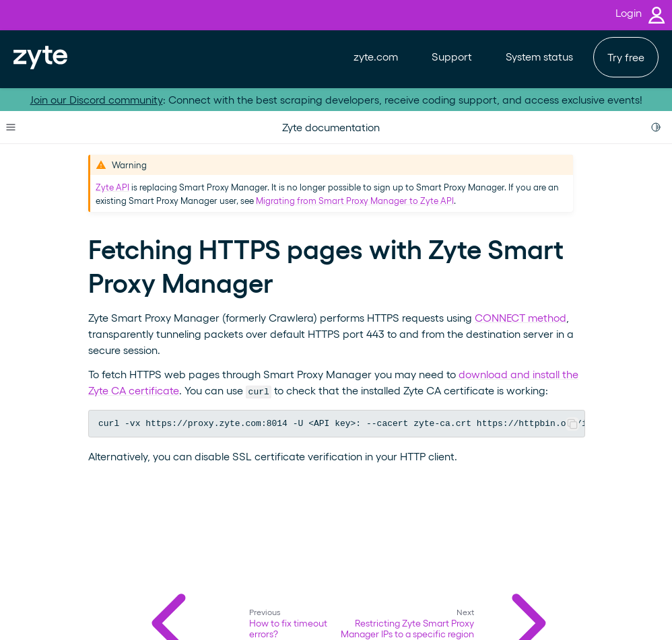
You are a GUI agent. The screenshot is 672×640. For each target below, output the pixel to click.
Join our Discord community (97, 99)
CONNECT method (520, 317)
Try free (626, 57)
